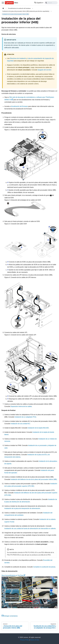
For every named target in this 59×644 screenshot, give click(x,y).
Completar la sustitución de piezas (44, 567)
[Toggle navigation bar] (3, 3)
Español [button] (38, 3)
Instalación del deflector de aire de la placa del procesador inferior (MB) (34, 479)
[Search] (51, 3)
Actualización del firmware (19, 106)
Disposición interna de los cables (21, 406)
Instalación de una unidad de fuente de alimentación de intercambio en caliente (30, 528)
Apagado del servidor (44, 70)
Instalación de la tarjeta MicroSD (38, 428)
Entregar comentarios (10, 616)
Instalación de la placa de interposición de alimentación (22, 508)
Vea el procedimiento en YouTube (13, 575)
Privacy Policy (25, 640)
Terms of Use (35, 640)
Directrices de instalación (18, 58)
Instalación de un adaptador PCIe (25, 417)
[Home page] (3, 8)
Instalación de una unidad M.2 (20, 424)
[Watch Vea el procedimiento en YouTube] (30, 592)
